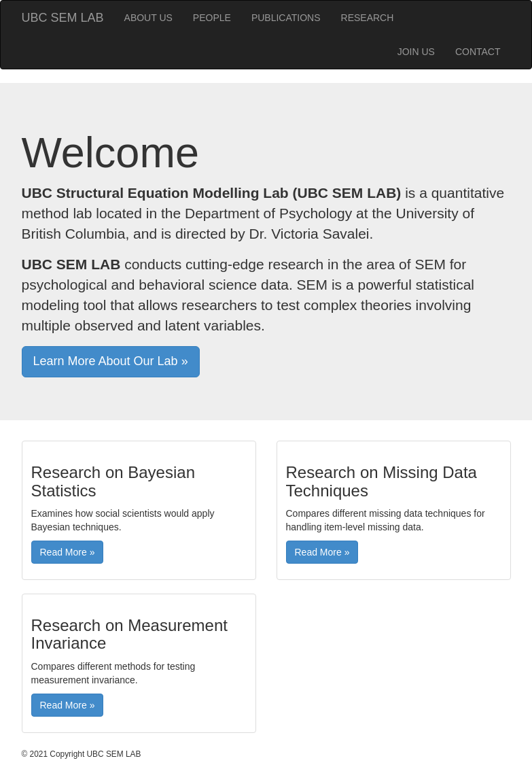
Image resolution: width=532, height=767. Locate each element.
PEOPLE (212, 18)
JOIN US (416, 52)
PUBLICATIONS (286, 18)
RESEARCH (368, 18)
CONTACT (478, 52)
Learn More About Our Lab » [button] (111, 361)
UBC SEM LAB (63, 18)
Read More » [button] (68, 552)
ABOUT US (148, 18)
